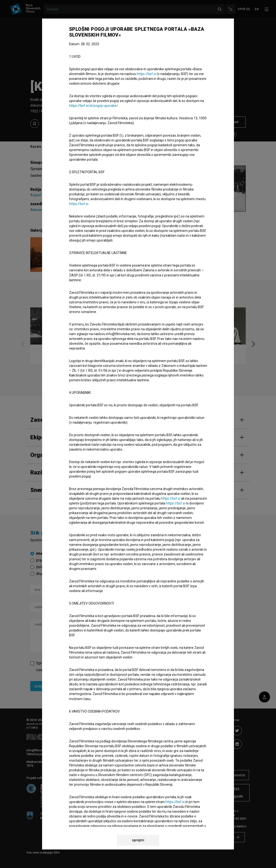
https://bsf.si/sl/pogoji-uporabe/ (94, 106)
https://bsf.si (146, 74)
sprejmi (138, 840)
